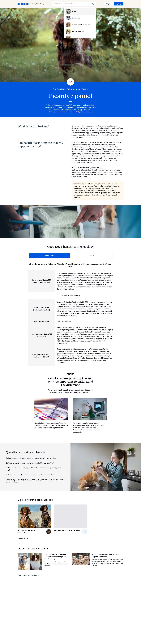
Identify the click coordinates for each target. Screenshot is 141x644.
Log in (108, 4)
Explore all (23, 538)
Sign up (119, 4)
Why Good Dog (38, 4)
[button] (92, 247)
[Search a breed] (80, 4)
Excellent (49, 256)
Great (92, 256)
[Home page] (23, 4)
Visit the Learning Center (29, 575)
